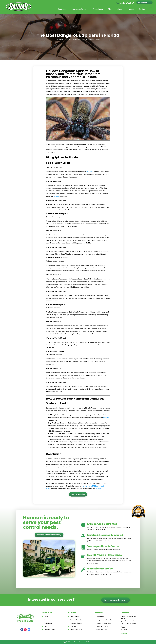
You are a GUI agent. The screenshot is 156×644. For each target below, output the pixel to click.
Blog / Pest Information (105, 620)
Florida (79, 40)
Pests (92, 40)
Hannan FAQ (101, 617)
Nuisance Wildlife (76, 630)
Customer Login (144, 2)
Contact (142, 9)
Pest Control (86, 40)
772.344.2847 (127, 3)
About (131, 9)
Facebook (98, 489)
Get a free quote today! (115, 600)
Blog (110, 9)
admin (61, 40)
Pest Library (98, 9)
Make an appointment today (49, 535)
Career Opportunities (104, 623)
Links (119, 9)
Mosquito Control (76, 623)
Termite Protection (76, 620)
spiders (89, 172)
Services (62, 9)
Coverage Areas (79, 9)
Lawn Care (74, 626)
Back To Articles (78, 494)
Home (46, 617)
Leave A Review (102, 626)
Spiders (97, 40)
